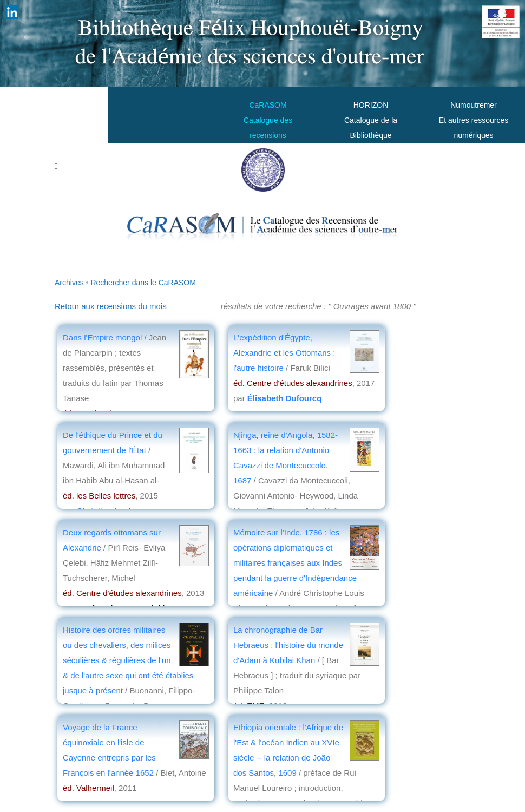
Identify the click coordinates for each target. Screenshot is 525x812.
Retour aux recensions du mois (111, 306)
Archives (69, 283)
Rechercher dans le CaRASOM (143, 283)
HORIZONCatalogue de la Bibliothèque (371, 120)
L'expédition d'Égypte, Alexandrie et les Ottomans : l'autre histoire (284, 353)
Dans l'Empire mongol (102, 338)
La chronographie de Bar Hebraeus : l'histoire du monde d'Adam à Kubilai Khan (288, 645)
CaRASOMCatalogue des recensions (268, 120)
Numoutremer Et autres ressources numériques (474, 120)
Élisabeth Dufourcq (285, 398)
